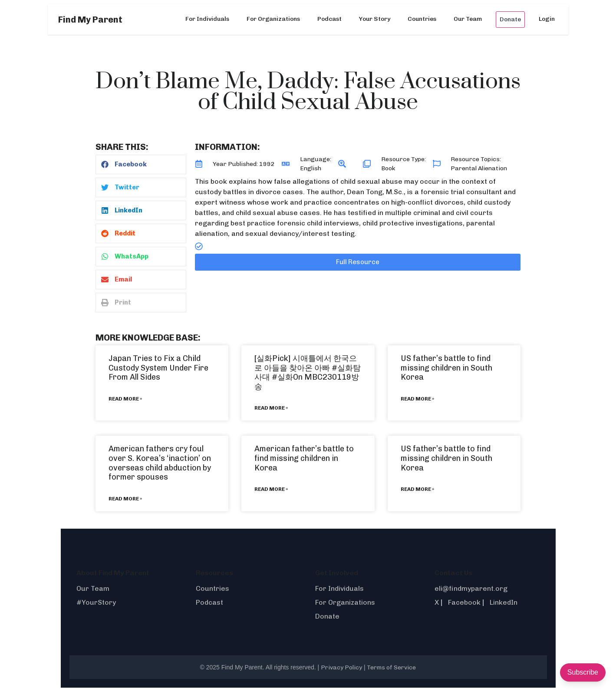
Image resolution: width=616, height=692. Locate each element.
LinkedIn (504, 602)
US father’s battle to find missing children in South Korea (446, 368)
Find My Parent (90, 20)
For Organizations (273, 19)
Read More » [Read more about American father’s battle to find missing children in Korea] (271, 489)
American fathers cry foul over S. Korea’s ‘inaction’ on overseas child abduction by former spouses (160, 463)
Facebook (464, 602)
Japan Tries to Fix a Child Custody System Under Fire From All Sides (158, 368)
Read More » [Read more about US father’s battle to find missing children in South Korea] (417, 399)
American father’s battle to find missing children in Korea (304, 458)
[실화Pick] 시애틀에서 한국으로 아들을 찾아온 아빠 (306, 363)
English (311, 168)
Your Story (375, 19)
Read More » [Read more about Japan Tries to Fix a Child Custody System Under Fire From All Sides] (125, 399)
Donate (510, 19)
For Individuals (207, 19)
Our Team (468, 19)
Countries (422, 19)
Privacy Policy (341, 667)
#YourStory (96, 602)
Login (547, 19)
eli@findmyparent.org (471, 588)
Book (388, 168)
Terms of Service (391, 667)
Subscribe (583, 672)
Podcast (329, 19)
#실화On (287, 377)
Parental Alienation (479, 168)
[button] (141, 164)
